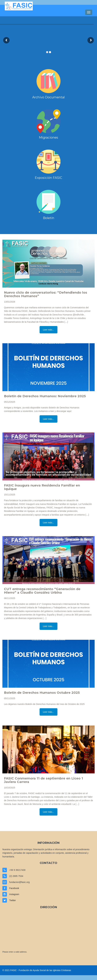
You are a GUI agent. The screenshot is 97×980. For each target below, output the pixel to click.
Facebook (14, 888)
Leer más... (48, 330)
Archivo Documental (48, 97)
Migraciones (48, 137)
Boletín (49, 218)
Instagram (14, 894)
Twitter (13, 900)
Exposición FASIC (48, 178)
